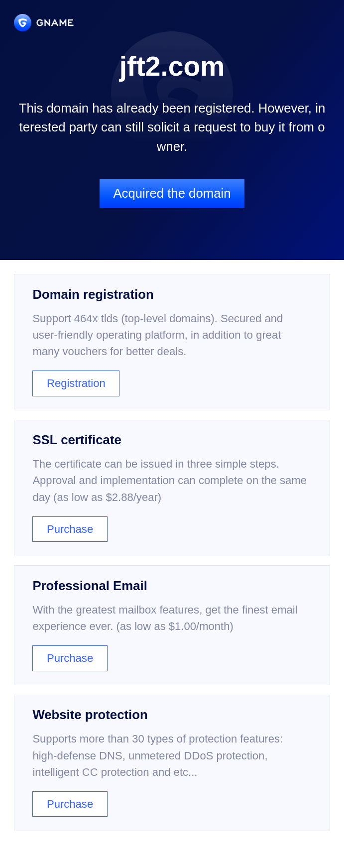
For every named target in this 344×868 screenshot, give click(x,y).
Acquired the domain (172, 193)
